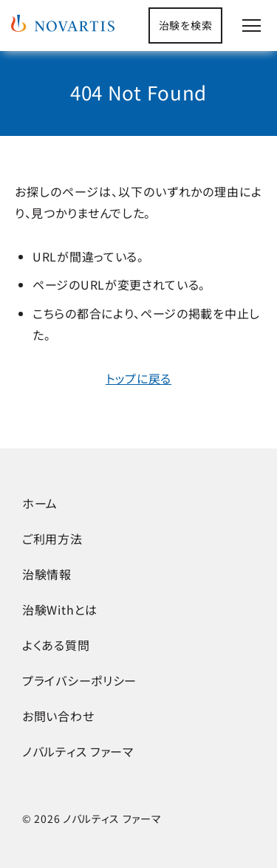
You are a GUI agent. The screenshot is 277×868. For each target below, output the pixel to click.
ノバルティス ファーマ (78, 751)
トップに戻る (138, 378)
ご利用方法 (52, 539)
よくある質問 (56, 645)
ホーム (40, 503)
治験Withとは (60, 609)
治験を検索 (186, 25)
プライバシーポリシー (79, 680)
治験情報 (47, 574)
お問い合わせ (58, 716)
